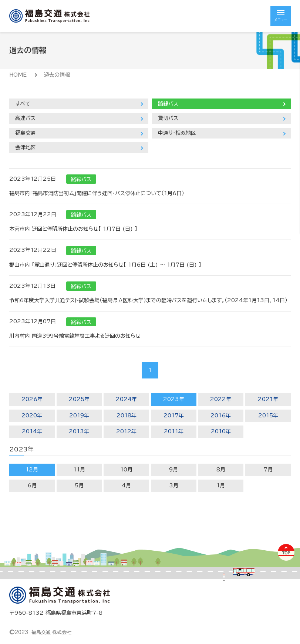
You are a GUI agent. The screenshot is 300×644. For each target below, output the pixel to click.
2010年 (221, 431)
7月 (268, 470)
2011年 (174, 431)
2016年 (221, 416)
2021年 (268, 399)
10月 (126, 470)
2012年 (126, 431)
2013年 (79, 431)
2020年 (32, 416)
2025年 (79, 399)
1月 (221, 485)
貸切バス (168, 118)
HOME (18, 75)
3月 (174, 485)
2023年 (174, 399)
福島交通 (26, 133)
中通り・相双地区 (177, 133)
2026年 (32, 399)
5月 (79, 485)
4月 (126, 485)
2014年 (32, 431)
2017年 (174, 416)
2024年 (126, 399)
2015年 (268, 416)
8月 (221, 470)
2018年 (127, 416)
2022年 (221, 399)
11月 (79, 470)
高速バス (25, 118)
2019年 (79, 416)
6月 (32, 485)
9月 (173, 470)
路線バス (168, 104)
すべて (23, 104)
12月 (32, 470)
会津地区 (26, 147)
